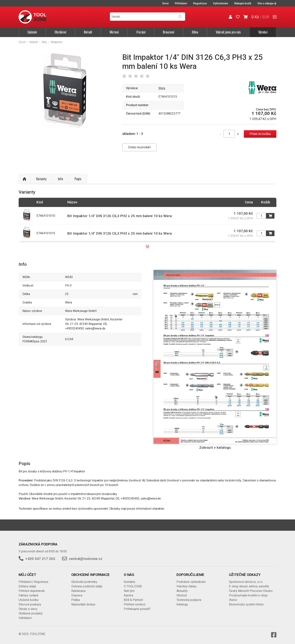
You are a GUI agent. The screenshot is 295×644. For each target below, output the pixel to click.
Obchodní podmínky (84, 582)
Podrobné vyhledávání (191, 582)
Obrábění (60, 32)
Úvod (165, 3)
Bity (44, 42)
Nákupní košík (243, 3)
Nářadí (88, 32)
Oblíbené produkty (31, 613)
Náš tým (129, 591)
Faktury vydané (29, 595)
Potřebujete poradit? (137, 609)
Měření (114, 32)
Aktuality (182, 591)
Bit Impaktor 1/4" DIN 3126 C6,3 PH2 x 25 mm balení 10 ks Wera (120, 216)
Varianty (41, 179)
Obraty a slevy (28, 609)
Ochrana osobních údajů (87, 586)
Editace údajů (27, 586)
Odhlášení (25, 618)
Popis (78, 179)
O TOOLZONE (133, 586)
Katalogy (182, 604)
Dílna (195, 32)
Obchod (182, 595)
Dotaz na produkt (139, 147)
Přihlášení (181, 3)
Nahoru (24, 179)
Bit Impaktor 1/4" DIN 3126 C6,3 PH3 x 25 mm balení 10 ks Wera (120, 233)
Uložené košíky (29, 600)
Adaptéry (57, 42)
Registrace (200, 3)
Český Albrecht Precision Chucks (251, 591)
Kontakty (130, 582)
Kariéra (128, 595)
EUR (266, 17)
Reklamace (79, 591)
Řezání (141, 32)
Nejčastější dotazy (83, 604)
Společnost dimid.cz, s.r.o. (246, 582)
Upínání (32, 32)
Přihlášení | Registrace (33, 582)
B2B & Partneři (133, 600)
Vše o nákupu (267, 3)
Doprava (77, 595)
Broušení (169, 32)
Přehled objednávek (32, 591)
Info (60, 179)
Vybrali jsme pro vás (228, 32)
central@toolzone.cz (86, 559)
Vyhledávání (220, 3)
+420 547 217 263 (40, 559)
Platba (76, 600)
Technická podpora (189, 600)
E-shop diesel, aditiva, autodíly (249, 586)
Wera (162, 88)
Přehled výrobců (135, 604)
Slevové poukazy (30, 604)
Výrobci (263, 32)
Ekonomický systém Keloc (246, 604)
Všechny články (187, 586)
